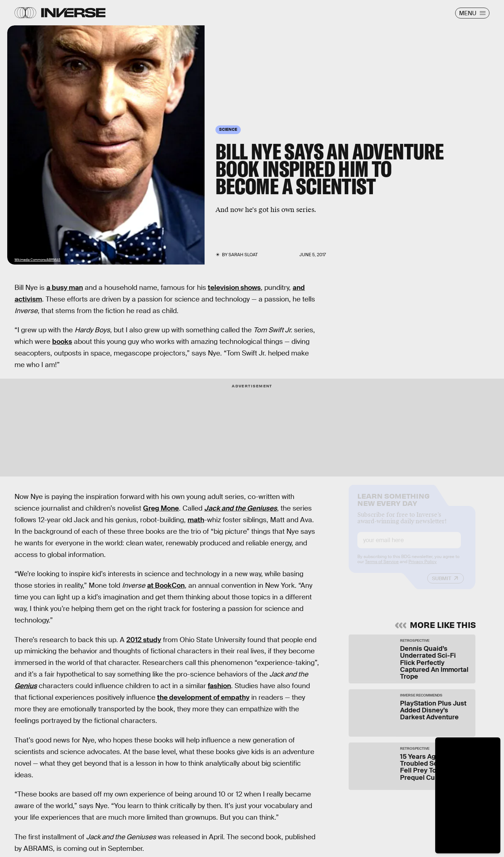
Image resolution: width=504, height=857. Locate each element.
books (62, 342)
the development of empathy (203, 697)
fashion (219, 686)
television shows (234, 288)
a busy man (65, 288)
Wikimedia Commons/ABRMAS (37, 260)
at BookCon (166, 585)
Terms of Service (382, 568)
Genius (26, 686)
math (196, 520)
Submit (442, 584)
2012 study (144, 640)
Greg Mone (161, 508)
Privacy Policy (423, 568)
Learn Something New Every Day (393, 505)
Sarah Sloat (243, 255)
